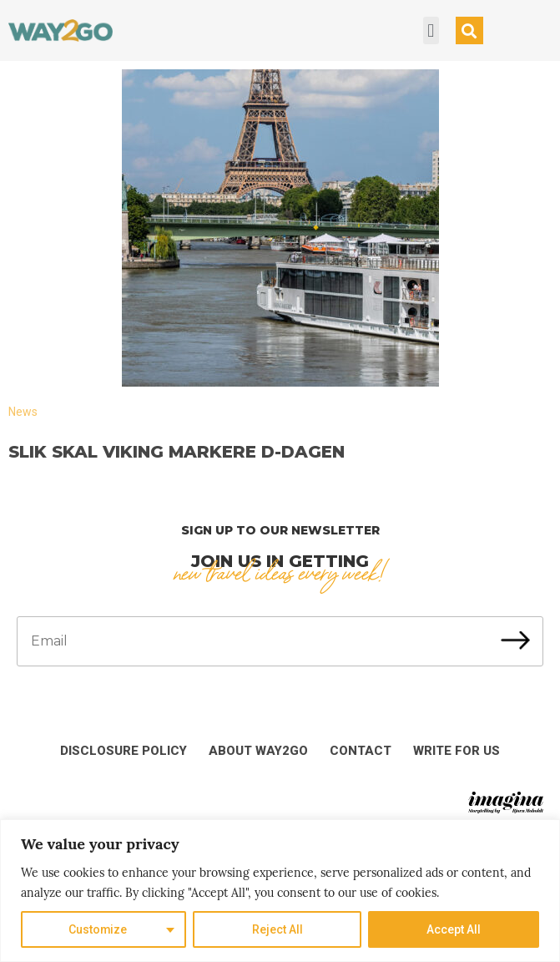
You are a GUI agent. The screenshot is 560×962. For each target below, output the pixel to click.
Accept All (454, 929)
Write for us (457, 751)
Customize (98, 929)
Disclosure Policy (124, 751)
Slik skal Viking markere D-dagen (177, 452)
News (23, 412)
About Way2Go (258, 751)
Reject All (277, 929)
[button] (431, 30)
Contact (361, 751)
